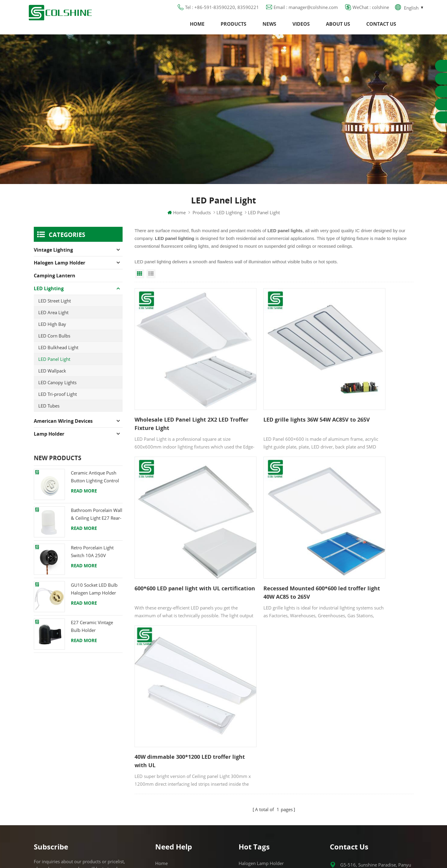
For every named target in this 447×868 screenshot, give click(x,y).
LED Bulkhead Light (58, 356)
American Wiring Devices (63, 430)
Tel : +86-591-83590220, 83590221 (222, 10)
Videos (301, 28)
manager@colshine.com (365, 751)
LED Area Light (53, 321)
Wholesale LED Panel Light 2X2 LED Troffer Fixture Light (176, 399)
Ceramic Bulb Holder (260, 809)
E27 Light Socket (255, 788)
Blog (160, 755)
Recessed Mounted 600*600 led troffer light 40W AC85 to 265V (176, 534)
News (269, 28)
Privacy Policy (169, 766)
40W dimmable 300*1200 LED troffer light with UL (268, 534)
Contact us (381, 28)
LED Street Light (55, 310)
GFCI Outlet (250, 734)
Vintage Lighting (53, 259)
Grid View (140, 283)
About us (338, 28)
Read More (84, 500)
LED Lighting (229, 221)
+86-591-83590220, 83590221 (373, 740)
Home (197, 28)
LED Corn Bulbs (54, 345)
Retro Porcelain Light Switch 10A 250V (92, 560)
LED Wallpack (52, 380)
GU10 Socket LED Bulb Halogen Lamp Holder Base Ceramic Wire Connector (94, 598)
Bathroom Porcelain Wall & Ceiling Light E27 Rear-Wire (97, 523)
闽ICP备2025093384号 (223, 846)
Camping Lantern (55, 285)
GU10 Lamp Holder (259, 723)
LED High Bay (52, 333)
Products (234, 28)
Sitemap (164, 777)
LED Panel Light (54, 368)
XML (160, 788)
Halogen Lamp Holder (60, 272)
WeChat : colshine (371, 10)
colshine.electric (357, 761)
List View (151, 283)
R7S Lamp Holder (257, 755)
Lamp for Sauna (255, 777)
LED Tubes (49, 415)
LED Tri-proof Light (58, 403)
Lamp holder (49, 443)
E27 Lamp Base (254, 766)
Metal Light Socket (257, 744)
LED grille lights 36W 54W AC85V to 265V (272, 399)
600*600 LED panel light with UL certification (367, 399)
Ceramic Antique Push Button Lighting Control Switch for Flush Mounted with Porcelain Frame (96, 486)
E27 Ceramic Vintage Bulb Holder (92, 635)
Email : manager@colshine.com (306, 10)
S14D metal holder (258, 798)
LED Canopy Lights (57, 391)
